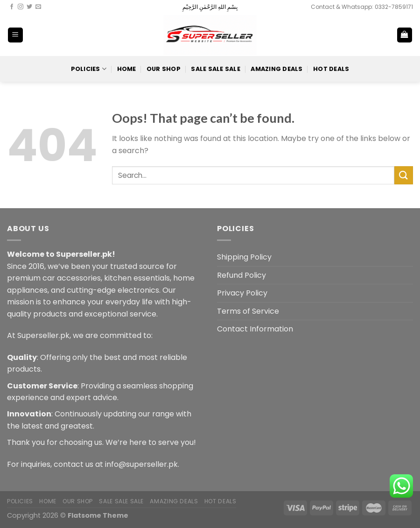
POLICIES (89, 69)
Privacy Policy (242, 293)
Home (127, 69)
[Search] (374, 35)
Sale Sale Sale (216, 69)
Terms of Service (248, 311)
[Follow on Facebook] (12, 7)
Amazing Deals (276, 69)
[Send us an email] (38, 7)
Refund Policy (241, 275)
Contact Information (255, 329)
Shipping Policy (244, 257)
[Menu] (16, 35)
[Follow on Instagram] (21, 7)
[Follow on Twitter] (29, 7)
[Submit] (404, 175)
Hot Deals (331, 69)
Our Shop (164, 69)
